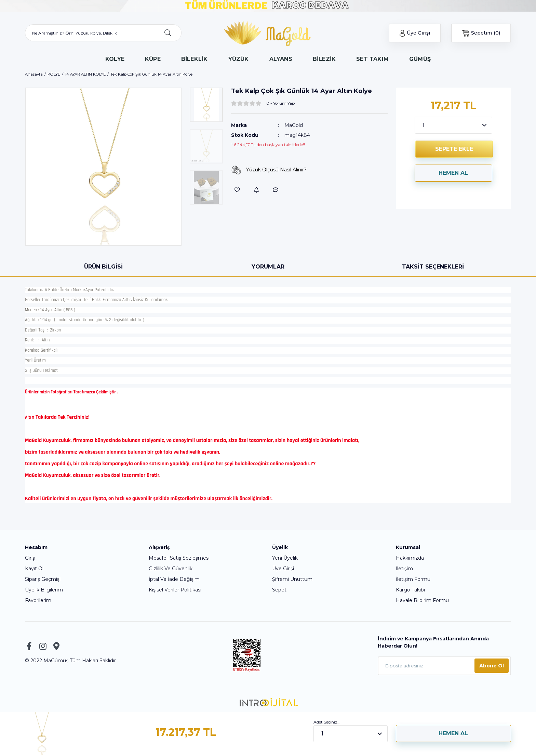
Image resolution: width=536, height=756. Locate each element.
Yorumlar (268, 267)
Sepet (279, 590)
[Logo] (268, 33)
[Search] (103, 33)
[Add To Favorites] (237, 190)
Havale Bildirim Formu (422, 600)
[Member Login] (415, 33)
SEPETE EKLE (454, 149)
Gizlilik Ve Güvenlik (171, 569)
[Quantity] (454, 125)
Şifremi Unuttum (292, 579)
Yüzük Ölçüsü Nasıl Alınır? (269, 170)
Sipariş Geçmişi (43, 579)
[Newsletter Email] (444, 666)
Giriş (30, 558)
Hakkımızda (410, 558)
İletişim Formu (413, 579)
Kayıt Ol (34, 569)
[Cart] (481, 33)
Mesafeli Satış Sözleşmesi (179, 558)
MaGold (294, 125)
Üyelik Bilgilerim (44, 590)
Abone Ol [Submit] (492, 666)
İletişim (404, 569)
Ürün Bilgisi (103, 267)
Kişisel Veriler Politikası (175, 590)
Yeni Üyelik (285, 558)
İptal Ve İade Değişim (174, 579)
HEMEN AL (453, 173)
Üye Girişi (283, 569)
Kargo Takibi (410, 590)
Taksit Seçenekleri (433, 267)
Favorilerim (38, 600)
